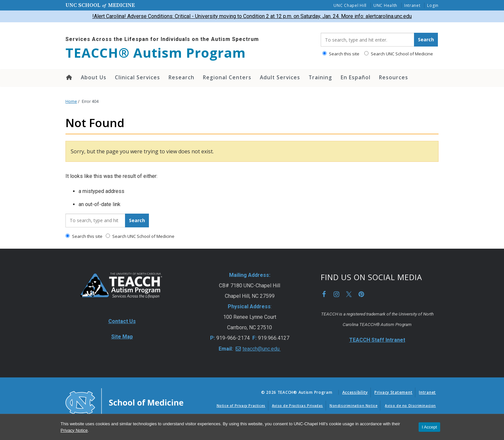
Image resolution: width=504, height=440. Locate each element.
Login (433, 5)
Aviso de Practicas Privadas (297, 406)
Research (181, 77)
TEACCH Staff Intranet (377, 340)
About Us (94, 77)
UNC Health (385, 5)
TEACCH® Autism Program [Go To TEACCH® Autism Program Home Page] (156, 53)
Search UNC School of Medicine (399, 54)
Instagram (336, 294)
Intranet (412, 5)
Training (320, 77)
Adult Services (280, 77)
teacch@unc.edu (262, 349)
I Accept (429, 427)
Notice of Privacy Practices (241, 406)
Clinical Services (137, 77)
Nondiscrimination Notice (353, 406)
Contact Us (122, 321)
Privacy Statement (393, 392)
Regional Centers (227, 77)
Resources (394, 77)
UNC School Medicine (100, 5)
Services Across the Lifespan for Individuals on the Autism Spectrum (162, 39)
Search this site (341, 54)
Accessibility (355, 392)
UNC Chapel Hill (350, 5)
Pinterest (361, 294)
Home (69, 77)
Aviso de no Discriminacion (410, 406)
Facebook (324, 294)
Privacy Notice (74, 430)
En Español (356, 77)
